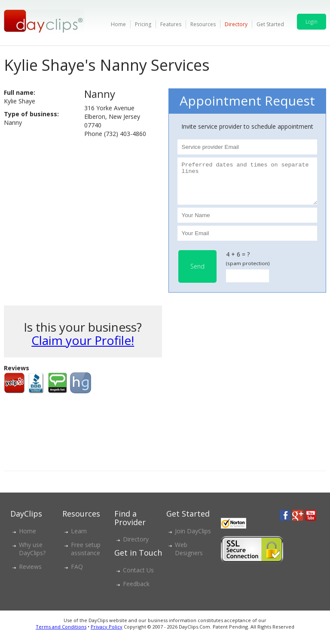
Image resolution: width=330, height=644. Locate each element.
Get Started (270, 24)
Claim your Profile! (83, 348)
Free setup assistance (86, 556)
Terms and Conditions (61, 634)
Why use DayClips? (32, 556)
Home (118, 24)
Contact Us (138, 578)
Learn (79, 539)
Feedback (136, 591)
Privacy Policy (107, 634)
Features (171, 24)
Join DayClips (193, 539)
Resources (203, 24)
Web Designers (189, 556)
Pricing (143, 24)
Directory (236, 24)
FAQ (77, 574)
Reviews (30, 574)
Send (197, 274)
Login (312, 22)
